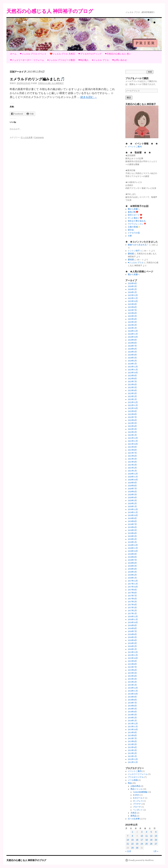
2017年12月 (133, 581)
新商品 (133, 816)
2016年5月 (132, 637)
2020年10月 (133, 480)
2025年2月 (132, 325)
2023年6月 (132, 385)
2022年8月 (132, 414)
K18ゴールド (139, 798)
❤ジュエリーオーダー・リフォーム (27, 60)
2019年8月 (132, 521)
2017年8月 (132, 593)
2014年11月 (133, 691)
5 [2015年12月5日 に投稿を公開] (151, 832)
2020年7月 (132, 489)
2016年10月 (133, 622)
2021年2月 (132, 468)
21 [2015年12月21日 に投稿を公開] (128, 844)
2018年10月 (133, 551)
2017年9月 (132, 590)
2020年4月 (132, 498)
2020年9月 (132, 483)
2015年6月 (132, 670)
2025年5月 (132, 316)
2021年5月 (132, 459)
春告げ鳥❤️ (133, 212)
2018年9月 (132, 554)
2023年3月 (132, 393)
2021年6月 (132, 456)
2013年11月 (133, 727)
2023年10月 (133, 373)
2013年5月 (132, 744)
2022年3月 (132, 429)
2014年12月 (133, 688)
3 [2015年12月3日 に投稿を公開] (142, 832)
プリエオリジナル (136, 777)
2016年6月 (132, 634)
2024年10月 (133, 337)
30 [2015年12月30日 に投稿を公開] (137, 848)
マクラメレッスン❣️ (137, 224)
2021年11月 (133, 441)
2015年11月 (133, 655)
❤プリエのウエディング (90, 54)
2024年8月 (132, 343)
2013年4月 (132, 747)
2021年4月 (132, 462)
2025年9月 (132, 304)
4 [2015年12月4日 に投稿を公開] (147, 832)
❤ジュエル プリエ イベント (33, 54)
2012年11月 (133, 762)
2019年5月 (132, 530)
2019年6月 (132, 527)
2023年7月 (132, 382)
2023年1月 (132, 399)
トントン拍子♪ (134, 251)
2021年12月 (133, 438)
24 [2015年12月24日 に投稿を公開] (142, 844)
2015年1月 (132, 685)
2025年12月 (133, 295)
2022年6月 (132, 420)
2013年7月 (132, 738)
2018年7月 (132, 560)
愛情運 (131, 254)
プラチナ (137, 804)
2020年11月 (133, 477)
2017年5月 (132, 602)
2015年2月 (132, 682)
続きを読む (89, 97)
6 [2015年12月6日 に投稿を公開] (156, 832)
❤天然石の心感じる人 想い (118, 54)
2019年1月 (132, 542)
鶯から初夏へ (134, 209)
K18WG (136, 795)
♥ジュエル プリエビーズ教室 (61, 60)
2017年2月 (132, 611)
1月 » (156, 851)
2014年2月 (132, 718)
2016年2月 (132, 646)
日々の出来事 (27, 137)
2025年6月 (132, 313)
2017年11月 (133, 584)
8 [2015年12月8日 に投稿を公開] (132, 836)
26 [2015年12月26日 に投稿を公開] (151, 844)
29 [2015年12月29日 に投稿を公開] (132, 848)
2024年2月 (132, 361)
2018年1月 (132, 578)
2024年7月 (132, 346)
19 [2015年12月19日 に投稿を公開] (151, 840)
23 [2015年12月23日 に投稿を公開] (137, 844)
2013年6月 (132, 741)
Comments (39, 137)
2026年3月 (132, 286)
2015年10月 (133, 658)
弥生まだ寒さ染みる (137, 221)
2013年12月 (133, 724)
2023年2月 (132, 396)
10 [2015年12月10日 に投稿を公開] (142, 836)
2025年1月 (132, 328)
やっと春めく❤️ (135, 218)
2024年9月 (132, 340)
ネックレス (138, 801)
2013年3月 (132, 750)
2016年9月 (132, 625)
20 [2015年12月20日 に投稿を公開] (156, 840)
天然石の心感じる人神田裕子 (51, 83)
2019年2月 (132, 539)
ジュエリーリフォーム (138, 774)
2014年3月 (132, 715)
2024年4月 (132, 355)
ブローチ (137, 807)
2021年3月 (132, 465)
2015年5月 (132, 673)
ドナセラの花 (134, 233)
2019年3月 (132, 536)
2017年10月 (133, 587)
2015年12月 (133, 652)
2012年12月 (133, 759)
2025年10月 (133, 301)
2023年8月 (132, 379)
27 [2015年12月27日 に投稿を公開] (156, 844)
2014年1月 (132, 721)
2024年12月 (133, 331)
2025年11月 (133, 298)
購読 (129, 98)
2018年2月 (132, 575)
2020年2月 (132, 503)
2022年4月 (132, 426)
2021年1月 (132, 471)
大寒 (130, 236)
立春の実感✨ (134, 227)
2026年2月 (132, 289)
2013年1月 (132, 756)
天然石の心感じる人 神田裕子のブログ (50, 11)
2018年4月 (132, 569)
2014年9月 (132, 697)
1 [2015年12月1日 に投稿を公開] (132, 832)
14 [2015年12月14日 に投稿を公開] (128, 840)
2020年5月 (132, 495)
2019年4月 (132, 533)
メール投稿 (133, 780)
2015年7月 (132, 667)
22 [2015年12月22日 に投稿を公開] (132, 844)
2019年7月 (132, 524)
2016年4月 (132, 640)
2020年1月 (132, 506)
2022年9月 (132, 411)
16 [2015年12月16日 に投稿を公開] (137, 840)
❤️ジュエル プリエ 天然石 (62, 54)
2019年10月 (133, 515)
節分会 (131, 230)
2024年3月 (132, 358)
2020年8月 (132, 486)
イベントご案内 (135, 147)
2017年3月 (132, 608)
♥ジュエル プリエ (100, 60)
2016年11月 (133, 619)
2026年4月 (132, 283)
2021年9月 (132, 447)
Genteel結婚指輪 (140, 792)
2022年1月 (132, 435)
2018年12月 (133, 545)
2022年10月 (133, 408)
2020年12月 (133, 474)
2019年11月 (133, 512)
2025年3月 (132, 322)
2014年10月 (133, 694)
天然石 (133, 813)
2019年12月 (133, 509)
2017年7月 (132, 596)
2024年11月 (133, 334)
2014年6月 (132, 706)
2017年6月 (132, 599)
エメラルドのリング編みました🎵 (37, 79)
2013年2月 (132, 753)
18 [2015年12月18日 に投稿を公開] (146, 840)
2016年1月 (132, 649)
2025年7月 (132, 310)
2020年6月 (132, 492)
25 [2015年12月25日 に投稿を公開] (146, 844)
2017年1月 (132, 614)
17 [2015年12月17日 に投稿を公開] (142, 840)
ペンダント (138, 810)
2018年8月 (132, 557)
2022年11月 (133, 405)
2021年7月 (132, 453)
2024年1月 (132, 364)
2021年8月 (132, 450)
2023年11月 (133, 370)
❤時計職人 (84, 60)
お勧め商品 (135, 786)
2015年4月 (132, 676)
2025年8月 (132, 307)
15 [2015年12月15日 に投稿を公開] (132, 840)
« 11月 (128, 851)
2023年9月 (132, 376)
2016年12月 (133, 617)
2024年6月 (132, 349)
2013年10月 (133, 730)
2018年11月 (133, 548)
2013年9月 (132, 733)
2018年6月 (132, 563)
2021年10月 (133, 444)
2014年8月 (132, 700)
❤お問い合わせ (120, 60)
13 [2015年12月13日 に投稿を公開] (156, 836)
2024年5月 (132, 352)
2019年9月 (132, 518)
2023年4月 (132, 390)
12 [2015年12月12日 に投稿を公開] (151, 836)
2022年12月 (133, 402)
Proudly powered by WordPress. (141, 860)
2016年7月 (132, 631)
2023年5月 (132, 387)
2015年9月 (132, 661)
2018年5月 (132, 566)
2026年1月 (132, 292)
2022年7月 (132, 417)
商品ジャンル (136, 789)
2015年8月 (132, 664)
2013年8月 (132, 735)
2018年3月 (132, 572)
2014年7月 (132, 703)
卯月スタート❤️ (135, 215)
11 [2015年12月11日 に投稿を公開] (146, 836)
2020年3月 (132, 501)
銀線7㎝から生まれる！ (138, 245)
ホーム (13, 54)
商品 (130, 783)
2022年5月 (132, 423)
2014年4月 (132, 712)
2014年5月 (132, 709)
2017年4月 (132, 605)
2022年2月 (132, 432)
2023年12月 (133, 367)
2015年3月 (132, 679)
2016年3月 (132, 643)
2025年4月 (132, 319)
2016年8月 (132, 628)
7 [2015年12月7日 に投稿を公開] (128, 836)
